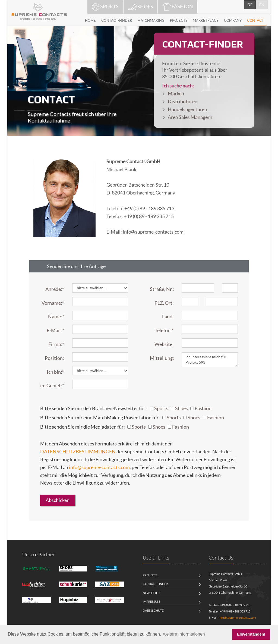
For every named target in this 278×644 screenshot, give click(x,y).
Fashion (203, 408)
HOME (90, 20)
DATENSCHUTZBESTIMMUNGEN (78, 451)
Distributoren (183, 101)
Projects (150, 575)
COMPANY (233, 20)
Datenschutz (153, 610)
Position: (54, 358)
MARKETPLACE (206, 20)
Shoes (181, 408)
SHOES (141, 7)
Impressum (151, 601)
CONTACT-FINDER (117, 20)
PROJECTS (179, 20)
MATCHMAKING (151, 20)
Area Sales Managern (190, 117)
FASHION (178, 7)
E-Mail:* (55, 330)
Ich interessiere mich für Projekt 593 (210, 360)
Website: (164, 344)
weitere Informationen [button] (184, 634)
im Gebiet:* (52, 385)
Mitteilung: (162, 358)
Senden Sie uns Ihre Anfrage (76, 266)
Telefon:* (164, 330)
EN (262, 4)
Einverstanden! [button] (251, 634)
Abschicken (58, 500)
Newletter (151, 593)
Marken (176, 93)
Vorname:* (53, 303)
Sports (161, 408)
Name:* (56, 316)
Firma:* (56, 344)
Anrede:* (55, 289)
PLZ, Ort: (164, 303)
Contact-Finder (155, 584)
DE (250, 4)
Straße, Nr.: (162, 289)
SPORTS (105, 7)
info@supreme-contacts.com (99, 467)
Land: (168, 316)
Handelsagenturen (187, 109)
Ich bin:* (55, 372)
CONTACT (255, 20)
